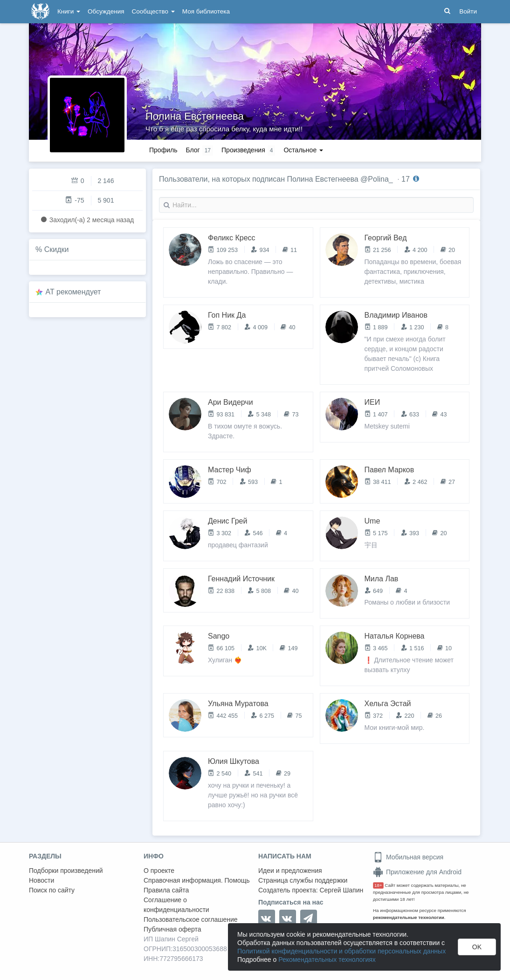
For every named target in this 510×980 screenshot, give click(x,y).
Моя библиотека (206, 11)
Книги (69, 11)
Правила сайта (166, 890)
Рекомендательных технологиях (327, 960)
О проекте (159, 871)
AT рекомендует (73, 292)
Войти (468, 11)
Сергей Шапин (341, 890)
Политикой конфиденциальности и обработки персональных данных (341, 951)
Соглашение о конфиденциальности (176, 905)
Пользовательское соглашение (191, 919)
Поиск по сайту (52, 890)
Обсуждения (106, 11)
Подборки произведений (66, 871)
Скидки (57, 249)
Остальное (303, 150)
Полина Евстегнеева (195, 116)
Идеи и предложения (290, 871)
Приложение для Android (417, 872)
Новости (41, 880)
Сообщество (153, 11)
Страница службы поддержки (303, 880)
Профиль (163, 150)
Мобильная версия (408, 857)
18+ (378, 885)
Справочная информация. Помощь (197, 880)
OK (477, 947)
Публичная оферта (172, 929)
